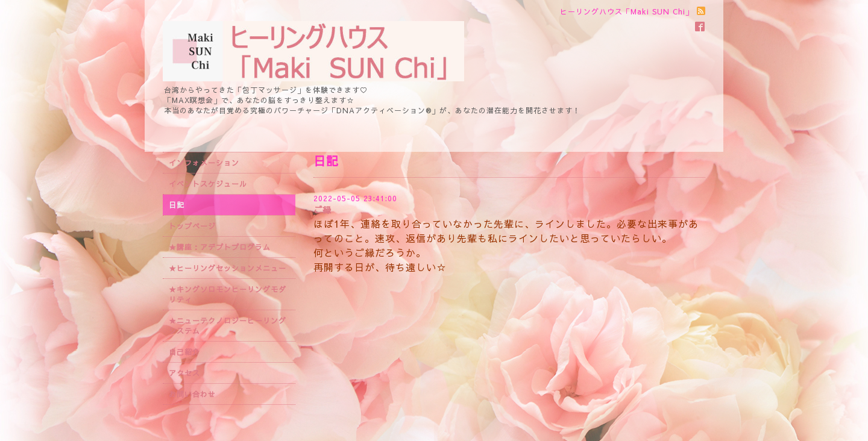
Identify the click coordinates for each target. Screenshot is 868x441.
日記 (177, 205)
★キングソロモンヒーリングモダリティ (228, 294)
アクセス (184, 373)
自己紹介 (184, 352)
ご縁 (322, 210)
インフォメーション (204, 163)
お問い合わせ (192, 394)
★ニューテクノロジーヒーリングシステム (228, 326)
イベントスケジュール (208, 184)
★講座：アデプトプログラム (220, 247)
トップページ (192, 226)
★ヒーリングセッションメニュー (228, 268)
